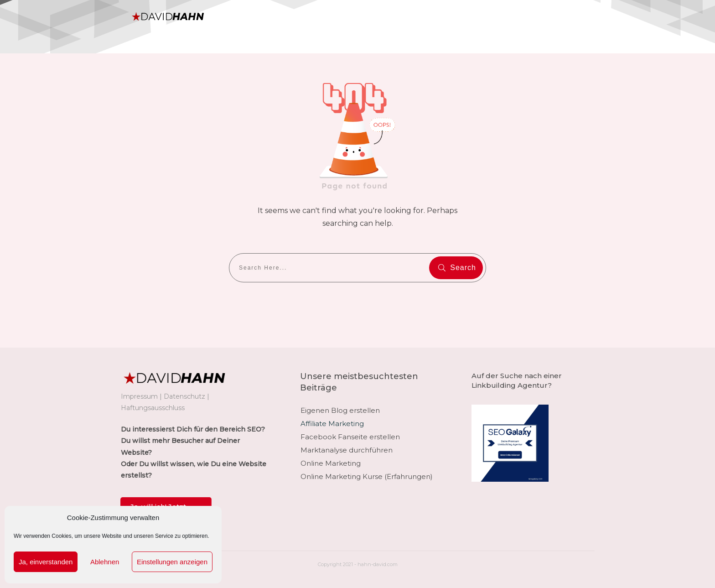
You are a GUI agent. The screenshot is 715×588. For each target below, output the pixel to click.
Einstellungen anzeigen (172, 562)
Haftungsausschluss (153, 408)
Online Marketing (331, 463)
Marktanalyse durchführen (347, 450)
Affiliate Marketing (332, 424)
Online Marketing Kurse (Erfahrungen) (367, 476)
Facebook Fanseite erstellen (350, 437)
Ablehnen (105, 562)
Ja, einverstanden (46, 562)
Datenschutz (184, 396)
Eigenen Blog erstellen (340, 410)
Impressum (139, 396)
